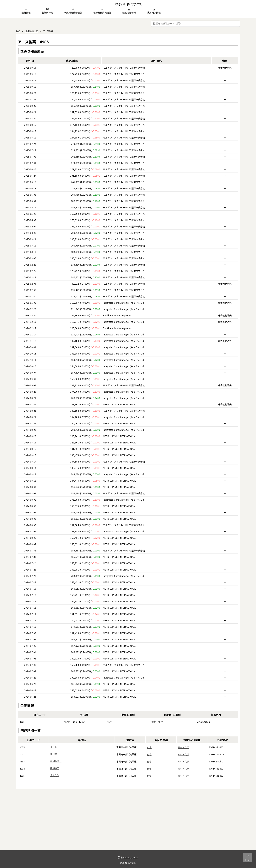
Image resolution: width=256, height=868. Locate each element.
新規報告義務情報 (73, 11)
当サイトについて (128, 857)
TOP (18, 31)
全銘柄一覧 (47, 11)
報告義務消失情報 (102, 11)
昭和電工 (55, 768)
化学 (110, 722)
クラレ (54, 747)
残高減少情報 (154, 11)
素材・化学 (157, 722)
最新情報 (26, 11)
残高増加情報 (129, 11)
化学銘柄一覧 (32, 31)
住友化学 (55, 775)
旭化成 (54, 754)
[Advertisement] (128, 824)
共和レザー (56, 761)
